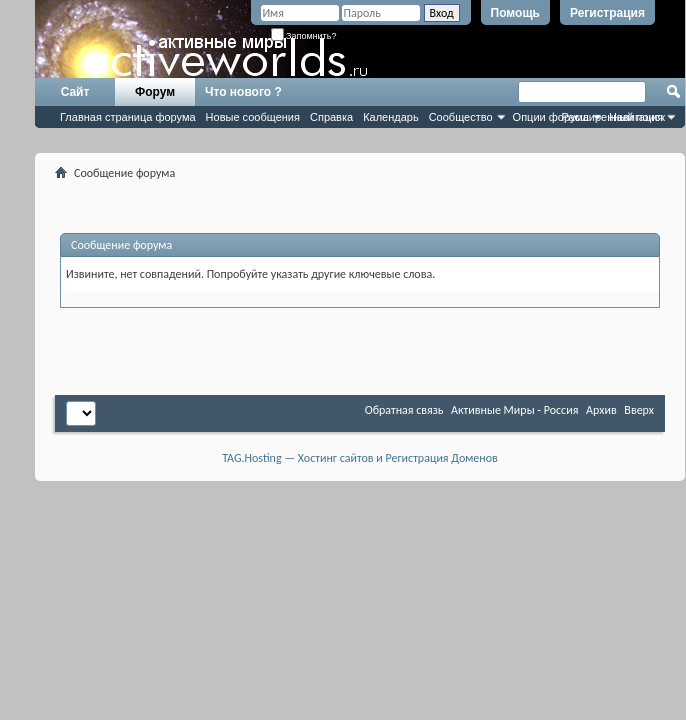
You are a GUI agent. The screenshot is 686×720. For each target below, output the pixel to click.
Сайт (75, 92)
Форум (155, 92)
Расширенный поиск (613, 117)
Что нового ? (243, 92)
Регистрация (607, 13)
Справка (331, 117)
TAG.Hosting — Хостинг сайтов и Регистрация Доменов (360, 458)
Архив (601, 410)
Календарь (391, 117)
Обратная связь (404, 410)
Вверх (639, 410)
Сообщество (461, 117)
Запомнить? (304, 36)
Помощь (515, 13)
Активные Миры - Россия (514, 410)
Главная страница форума (128, 117)
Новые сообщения (253, 117)
